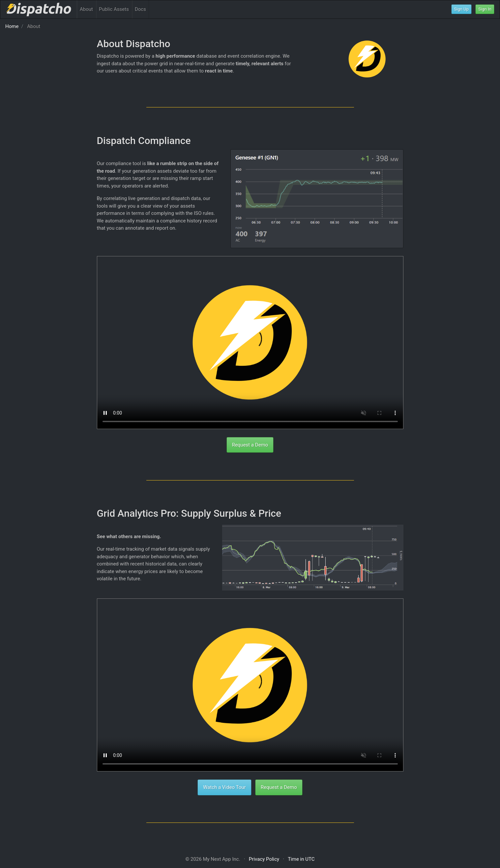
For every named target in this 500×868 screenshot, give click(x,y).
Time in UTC (301, 859)
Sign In (485, 9)
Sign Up (462, 9)
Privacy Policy (264, 859)
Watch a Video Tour (224, 787)
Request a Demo (250, 445)
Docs (140, 9)
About (86, 9)
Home (12, 26)
